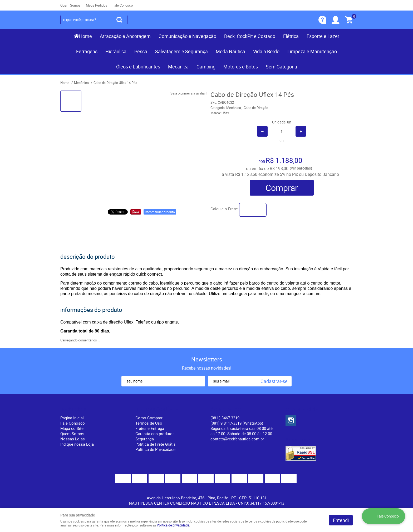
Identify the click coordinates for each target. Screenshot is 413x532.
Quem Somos (70, 5)
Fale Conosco (123, 5)
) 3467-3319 (225, 418)
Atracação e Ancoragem (125, 36)
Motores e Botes (241, 67)
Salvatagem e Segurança (181, 51)
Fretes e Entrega (150, 428)
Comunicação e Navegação (187, 36)
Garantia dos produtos (155, 434)
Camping (206, 67)
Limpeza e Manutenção (312, 51)
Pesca (141, 51)
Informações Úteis (157, 409)
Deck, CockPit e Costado (250, 36)
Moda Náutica (230, 51)
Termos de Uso (149, 423)
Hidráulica (116, 51)
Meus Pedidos (97, 5)
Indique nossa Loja (77, 444)
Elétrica (291, 36)
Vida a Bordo (266, 51)
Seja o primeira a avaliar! (188, 93)
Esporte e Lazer (323, 36)
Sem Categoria (281, 67)
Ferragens (87, 51)
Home (85, 36)
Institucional (75, 409)
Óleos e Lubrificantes (138, 67)
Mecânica (178, 67)
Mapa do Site (72, 428)
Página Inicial (72, 418)
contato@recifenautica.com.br (237, 439)
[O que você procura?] (119, 20)
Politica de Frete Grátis (156, 444)
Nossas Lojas (73, 439)
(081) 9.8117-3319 (237, 423)
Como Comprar (149, 418)
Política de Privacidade (155, 449)
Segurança (145, 439)
